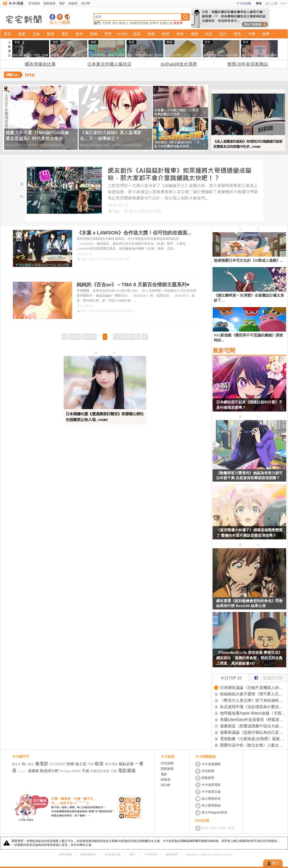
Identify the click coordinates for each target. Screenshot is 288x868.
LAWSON (110, 259)
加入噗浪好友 (60, 17)
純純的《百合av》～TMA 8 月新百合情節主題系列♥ (133, 285)
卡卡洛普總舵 (211, 764)
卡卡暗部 (151, 854)
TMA (99, 259)
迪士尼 (81, 764)
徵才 (132, 854)
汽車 (252, 34)
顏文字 (16, 764)
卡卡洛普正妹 (211, 792)
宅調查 (107, 23)
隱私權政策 (88, 854)
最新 (22, 34)
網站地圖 (65, 854)
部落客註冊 (113, 854)
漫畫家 (34, 771)
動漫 (51, 34)
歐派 (99, 764)
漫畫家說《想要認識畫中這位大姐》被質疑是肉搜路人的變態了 (253, 726)
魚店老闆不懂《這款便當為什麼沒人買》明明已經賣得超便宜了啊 (253, 707)
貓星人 (124, 23)
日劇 (114, 771)
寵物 (94, 34)
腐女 (31, 764)
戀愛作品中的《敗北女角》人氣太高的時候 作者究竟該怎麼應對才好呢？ (253, 745)
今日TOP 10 (231, 678)
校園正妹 (166, 23)
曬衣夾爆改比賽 (40, 64)
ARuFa (76, 771)
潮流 (237, 34)
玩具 (209, 34)
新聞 (205, 828)
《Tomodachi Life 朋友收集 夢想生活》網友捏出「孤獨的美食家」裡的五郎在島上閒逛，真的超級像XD (249, 658)
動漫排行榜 (49, 771)
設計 (223, 34)
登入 (275, 863)
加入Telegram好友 (214, 812)
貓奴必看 (126, 764)
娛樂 (151, 34)
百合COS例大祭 (114, 311)
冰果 (127, 259)
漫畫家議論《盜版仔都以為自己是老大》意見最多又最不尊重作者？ (253, 732)
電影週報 (127, 771)
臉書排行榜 (266, 677)
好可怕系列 (58, 764)
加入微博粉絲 (211, 805)
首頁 (7, 34)
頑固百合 (131, 311)
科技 (166, 34)
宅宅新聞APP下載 (67, 17)
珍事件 (154, 23)
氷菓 (120, 259)
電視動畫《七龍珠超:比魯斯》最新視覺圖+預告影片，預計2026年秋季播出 (253, 739)
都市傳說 (111, 764)
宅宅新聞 (34, 3)
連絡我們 (172, 854)
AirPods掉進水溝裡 (179, 64)
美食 (180, 34)
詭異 (137, 34)
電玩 (115, 23)
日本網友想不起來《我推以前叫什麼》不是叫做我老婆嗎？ (249, 405)
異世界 (178, 23)
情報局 (73, 3)
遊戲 (194, 34)
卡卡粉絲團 (244, 3)
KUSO (122, 34)
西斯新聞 (49, 3)
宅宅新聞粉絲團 (52, 17)
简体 (259, 3)
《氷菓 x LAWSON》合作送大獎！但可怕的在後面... (134, 233)
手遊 (86, 771)
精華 (266, 34)
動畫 (92, 259)
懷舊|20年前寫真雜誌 (248, 64)
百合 (92, 311)
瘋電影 (42, 764)
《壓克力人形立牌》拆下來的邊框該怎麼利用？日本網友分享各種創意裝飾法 (253, 700)
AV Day (65, 771)
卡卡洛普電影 (211, 785)
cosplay (22, 771)
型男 (108, 34)
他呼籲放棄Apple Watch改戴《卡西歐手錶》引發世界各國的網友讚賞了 (253, 713)
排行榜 (86, 3)
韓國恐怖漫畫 (139, 23)
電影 (62, 3)
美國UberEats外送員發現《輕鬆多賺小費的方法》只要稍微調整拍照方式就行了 (253, 720)
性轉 (70, 764)
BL (24, 764)
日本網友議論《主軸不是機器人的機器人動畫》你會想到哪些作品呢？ (253, 688)
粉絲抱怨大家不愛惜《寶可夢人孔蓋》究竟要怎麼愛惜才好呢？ (253, 694)
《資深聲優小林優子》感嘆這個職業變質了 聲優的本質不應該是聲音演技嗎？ (249, 533)
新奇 (79, 34)
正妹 (36, 34)
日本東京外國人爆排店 (109, 64)
